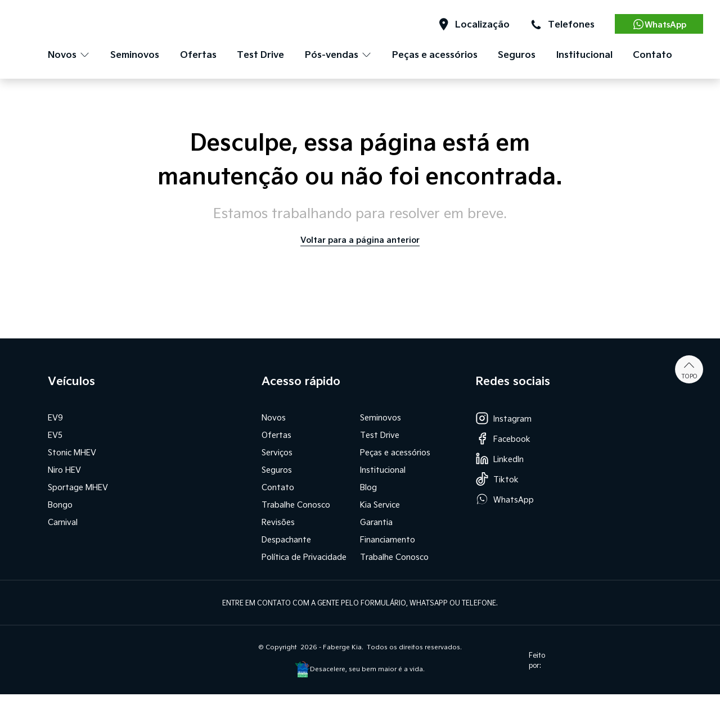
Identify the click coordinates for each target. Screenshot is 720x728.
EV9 (55, 417)
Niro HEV (64, 470)
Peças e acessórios (435, 54)
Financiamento (388, 539)
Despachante (286, 539)
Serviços (277, 452)
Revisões (278, 522)
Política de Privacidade (304, 557)
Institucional (584, 54)
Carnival (63, 522)
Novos (274, 417)
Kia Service (380, 505)
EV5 (55, 435)
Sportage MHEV (78, 487)
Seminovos (135, 54)
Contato (652, 54)
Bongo (60, 505)
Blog (368, 487)
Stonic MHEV (72, 452)
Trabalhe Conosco (296, 505)
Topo (689, 369)
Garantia (376, 522)
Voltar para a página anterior (360, 239)
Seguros (517, 54)
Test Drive (260, 54)
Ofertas (198, 54)
